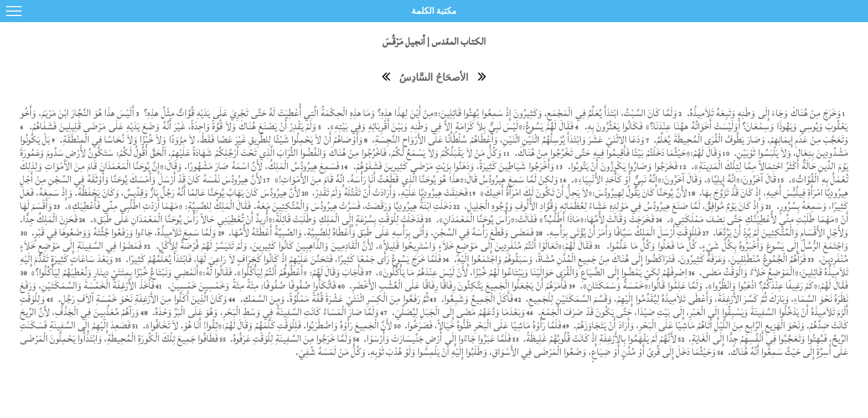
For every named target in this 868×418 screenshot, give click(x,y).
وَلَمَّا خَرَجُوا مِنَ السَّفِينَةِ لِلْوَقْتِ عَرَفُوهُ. (290, 339)
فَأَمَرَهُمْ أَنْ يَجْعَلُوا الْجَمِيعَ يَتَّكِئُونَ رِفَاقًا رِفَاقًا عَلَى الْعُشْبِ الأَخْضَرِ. (457, 286)
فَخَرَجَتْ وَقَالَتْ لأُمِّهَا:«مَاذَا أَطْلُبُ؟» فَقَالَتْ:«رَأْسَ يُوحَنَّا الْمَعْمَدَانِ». (544, 219)
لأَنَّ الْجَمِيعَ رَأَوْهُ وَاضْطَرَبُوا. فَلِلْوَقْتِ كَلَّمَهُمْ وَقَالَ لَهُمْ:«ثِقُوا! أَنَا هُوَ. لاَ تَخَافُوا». (266, 325)
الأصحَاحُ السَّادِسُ (434, 77)
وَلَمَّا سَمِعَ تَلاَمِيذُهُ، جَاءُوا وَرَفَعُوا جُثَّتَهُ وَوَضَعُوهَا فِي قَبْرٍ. (124, 232)
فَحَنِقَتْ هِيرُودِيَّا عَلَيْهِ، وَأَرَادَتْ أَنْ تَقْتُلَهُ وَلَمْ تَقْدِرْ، (389, 193)
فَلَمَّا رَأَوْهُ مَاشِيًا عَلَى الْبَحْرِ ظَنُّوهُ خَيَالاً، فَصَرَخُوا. (482, 325)
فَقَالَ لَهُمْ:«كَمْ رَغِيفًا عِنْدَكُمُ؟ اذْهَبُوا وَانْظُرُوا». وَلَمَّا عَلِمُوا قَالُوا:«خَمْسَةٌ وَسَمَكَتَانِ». (713, 286)
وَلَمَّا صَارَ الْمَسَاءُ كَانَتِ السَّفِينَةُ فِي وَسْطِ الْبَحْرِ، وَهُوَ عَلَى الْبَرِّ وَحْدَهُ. (264, 312)
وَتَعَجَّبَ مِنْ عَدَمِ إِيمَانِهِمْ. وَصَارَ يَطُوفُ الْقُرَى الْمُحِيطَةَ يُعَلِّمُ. (751, 140)
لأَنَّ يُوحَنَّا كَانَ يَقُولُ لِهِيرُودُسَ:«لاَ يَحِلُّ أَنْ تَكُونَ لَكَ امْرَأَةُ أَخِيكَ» (582, 193)
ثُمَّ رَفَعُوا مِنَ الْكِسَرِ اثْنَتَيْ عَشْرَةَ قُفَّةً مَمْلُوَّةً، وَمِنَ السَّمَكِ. (333, 299)
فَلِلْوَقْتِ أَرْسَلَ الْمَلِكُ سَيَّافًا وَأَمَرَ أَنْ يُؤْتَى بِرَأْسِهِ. (622, 232)
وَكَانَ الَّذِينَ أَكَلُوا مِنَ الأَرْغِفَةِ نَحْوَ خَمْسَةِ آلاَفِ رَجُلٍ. (143, 299)
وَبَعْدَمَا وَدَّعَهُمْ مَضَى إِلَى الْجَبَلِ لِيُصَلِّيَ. (457, 312)
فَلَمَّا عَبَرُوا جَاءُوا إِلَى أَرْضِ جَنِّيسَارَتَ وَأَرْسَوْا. (437, 339)
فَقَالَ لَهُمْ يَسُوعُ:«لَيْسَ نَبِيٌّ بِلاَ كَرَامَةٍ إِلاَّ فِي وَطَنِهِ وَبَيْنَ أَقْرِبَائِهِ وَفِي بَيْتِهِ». (449, 126)
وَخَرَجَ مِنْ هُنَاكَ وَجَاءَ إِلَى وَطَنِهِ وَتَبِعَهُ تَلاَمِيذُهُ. (762, 113)
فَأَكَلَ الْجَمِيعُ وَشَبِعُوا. (476, 299)
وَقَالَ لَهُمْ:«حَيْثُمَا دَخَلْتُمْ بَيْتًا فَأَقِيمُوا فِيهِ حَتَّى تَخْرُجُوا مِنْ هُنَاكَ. (617, 153)
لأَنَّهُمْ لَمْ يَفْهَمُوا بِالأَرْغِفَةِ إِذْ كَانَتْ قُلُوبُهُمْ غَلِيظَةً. (599, 339)
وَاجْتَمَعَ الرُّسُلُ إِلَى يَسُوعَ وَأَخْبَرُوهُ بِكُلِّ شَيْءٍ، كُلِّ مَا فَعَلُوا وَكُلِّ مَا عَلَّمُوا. (726, 246)
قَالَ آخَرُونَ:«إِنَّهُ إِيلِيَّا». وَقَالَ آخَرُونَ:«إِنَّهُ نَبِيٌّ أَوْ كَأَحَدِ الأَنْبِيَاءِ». (672, 179)
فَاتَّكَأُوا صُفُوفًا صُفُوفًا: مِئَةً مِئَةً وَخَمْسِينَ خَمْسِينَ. (250, 286)
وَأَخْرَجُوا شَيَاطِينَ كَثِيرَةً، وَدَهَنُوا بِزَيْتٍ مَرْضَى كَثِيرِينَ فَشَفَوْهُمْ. (454, 166)
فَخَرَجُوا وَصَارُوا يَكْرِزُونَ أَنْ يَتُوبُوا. (621, 166)
